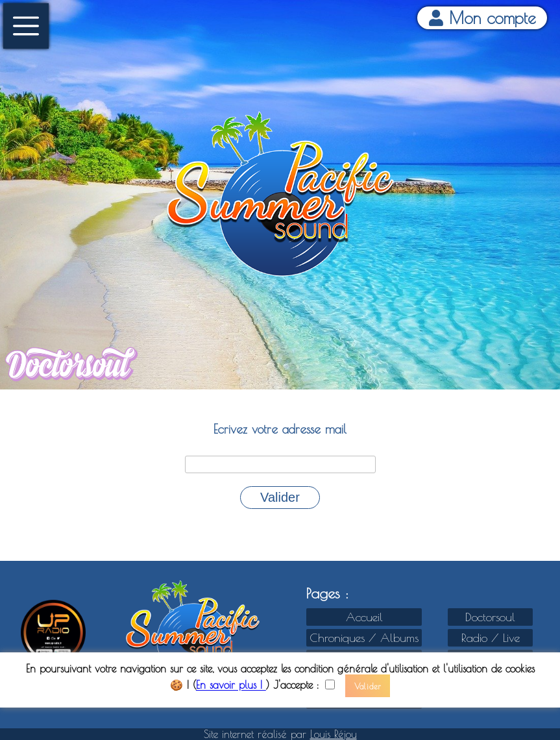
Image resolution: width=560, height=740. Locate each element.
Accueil (364, 617)
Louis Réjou (334, 734)
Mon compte (482, 18)
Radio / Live (491, 638)
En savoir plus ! (231, 685)
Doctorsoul (490, 617)
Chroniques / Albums (364, 638)
